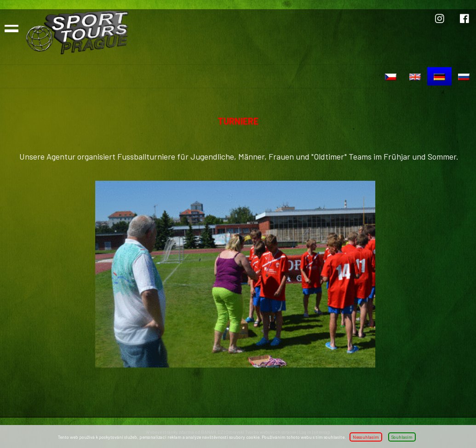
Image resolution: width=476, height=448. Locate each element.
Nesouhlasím (366, 437)
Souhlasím (402, 437)
